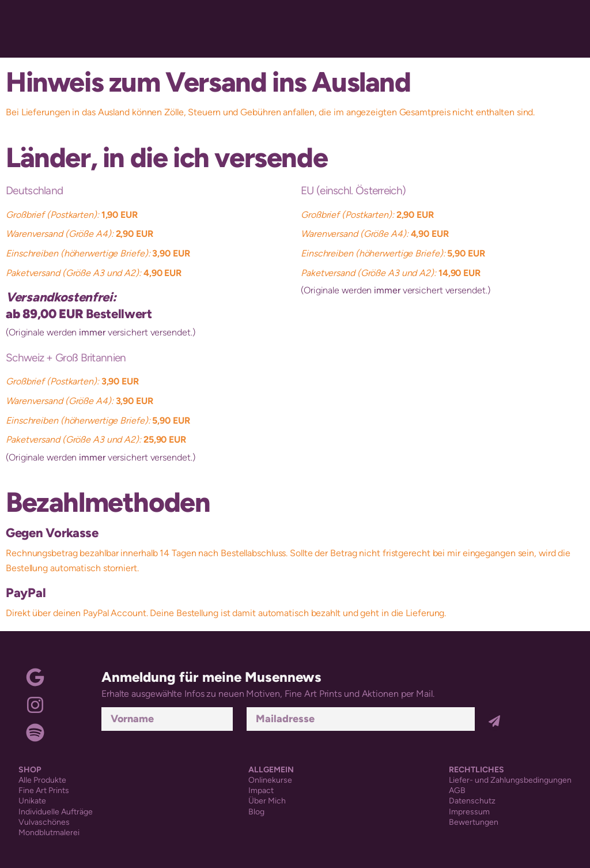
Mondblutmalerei (49, 833)
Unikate (32, 801)
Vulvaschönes (44, 822)
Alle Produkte (42, 780)
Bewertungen (474, 822)
